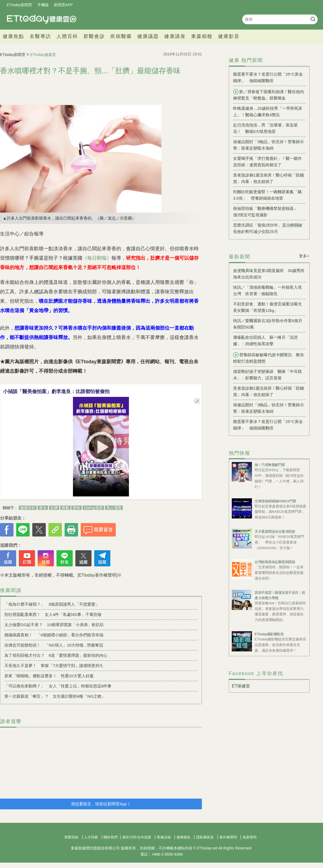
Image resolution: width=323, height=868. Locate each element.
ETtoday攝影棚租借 (269, 634)
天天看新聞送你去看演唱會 (275, 532)
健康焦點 (13, 36)
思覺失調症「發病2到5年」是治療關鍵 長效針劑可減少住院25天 (269, 228)
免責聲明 (250, 837)
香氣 (65, 508)
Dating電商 (93, 508)
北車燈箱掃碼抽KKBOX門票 (275, 501)
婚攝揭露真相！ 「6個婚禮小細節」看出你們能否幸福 (54, 635)
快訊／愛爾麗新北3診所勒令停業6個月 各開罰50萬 (269, 324)
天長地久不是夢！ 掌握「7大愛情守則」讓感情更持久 (54, 666)
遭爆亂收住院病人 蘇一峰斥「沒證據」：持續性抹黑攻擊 (265, 341)
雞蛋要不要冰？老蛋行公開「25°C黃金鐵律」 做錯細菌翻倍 (268, 77)
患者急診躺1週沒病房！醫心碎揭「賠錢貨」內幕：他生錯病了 (268, 178)
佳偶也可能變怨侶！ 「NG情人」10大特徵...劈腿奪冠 (54, 645)
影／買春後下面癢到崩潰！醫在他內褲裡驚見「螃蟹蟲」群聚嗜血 (268, 95)
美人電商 (114, 508)
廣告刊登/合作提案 (137, 837)
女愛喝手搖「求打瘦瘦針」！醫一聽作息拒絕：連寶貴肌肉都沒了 (267, 162)
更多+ (304, 256)
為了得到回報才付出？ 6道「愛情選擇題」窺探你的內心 (56, 655)
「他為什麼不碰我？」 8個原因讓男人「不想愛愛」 (52, 604)
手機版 (43, 5)
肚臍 (54, 508)
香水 (43, 508)
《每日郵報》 (97, 258)
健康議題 (148, 36)
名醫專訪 (40, 36)
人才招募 (91, 837)
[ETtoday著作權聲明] (97, 575)
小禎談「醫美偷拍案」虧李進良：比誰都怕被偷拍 (56, 391)
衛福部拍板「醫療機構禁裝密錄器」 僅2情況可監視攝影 (267, 212)
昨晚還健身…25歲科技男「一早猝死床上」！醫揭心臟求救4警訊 (268, 112)
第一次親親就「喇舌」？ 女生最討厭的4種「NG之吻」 (55, 696)
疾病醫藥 (121, 36)
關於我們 (111, 837)
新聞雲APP (63, 5)
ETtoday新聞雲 (19, 5)
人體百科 (67, 36)
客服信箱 (164, 837)
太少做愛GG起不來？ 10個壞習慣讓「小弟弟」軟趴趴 (54, 625)
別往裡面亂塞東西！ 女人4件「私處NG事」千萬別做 (53, 614)
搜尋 (313, 19)
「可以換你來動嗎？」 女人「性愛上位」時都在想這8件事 (58, 686)
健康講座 (175, 36)
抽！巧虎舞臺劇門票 (270, 465)
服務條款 (184, 837)
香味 (76, 508)
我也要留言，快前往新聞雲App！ (101, 804)
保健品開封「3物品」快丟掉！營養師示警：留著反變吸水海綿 (268, 145)
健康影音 (229, 36)
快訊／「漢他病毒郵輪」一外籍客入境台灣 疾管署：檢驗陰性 (267, 290)
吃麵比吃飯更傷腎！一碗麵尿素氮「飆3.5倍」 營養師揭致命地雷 (267, 195)
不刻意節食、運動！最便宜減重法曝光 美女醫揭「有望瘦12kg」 (269, 307)
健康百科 (28, 508)
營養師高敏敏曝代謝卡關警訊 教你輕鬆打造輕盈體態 (268, 358)
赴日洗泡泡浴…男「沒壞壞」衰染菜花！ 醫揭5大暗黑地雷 (265, 128)
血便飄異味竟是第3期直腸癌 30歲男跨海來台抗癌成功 (269, 274)
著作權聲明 (228, 837)
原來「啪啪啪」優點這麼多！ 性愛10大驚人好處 (49, 676)
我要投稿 (71, 837)
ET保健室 (241, 686)
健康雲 (42, 19)
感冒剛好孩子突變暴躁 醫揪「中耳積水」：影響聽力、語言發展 (267, 375)
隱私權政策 (205, 837)
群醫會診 (94, 36)
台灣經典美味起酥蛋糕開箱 (275, 562)
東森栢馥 (202, 36)
